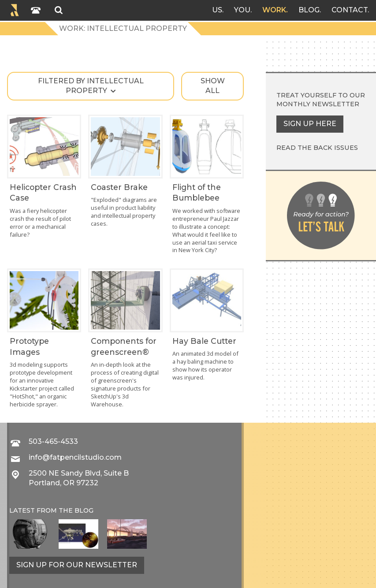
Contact (350, 10)
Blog (309, 10)
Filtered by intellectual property (91, 86)
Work (274, 10)
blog (84, 510)
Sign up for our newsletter (77, 565)
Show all (213, 86)
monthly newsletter (318, 104)
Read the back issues (317, 148)
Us (217, 10)
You (242, 10)
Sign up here (310, 124)
